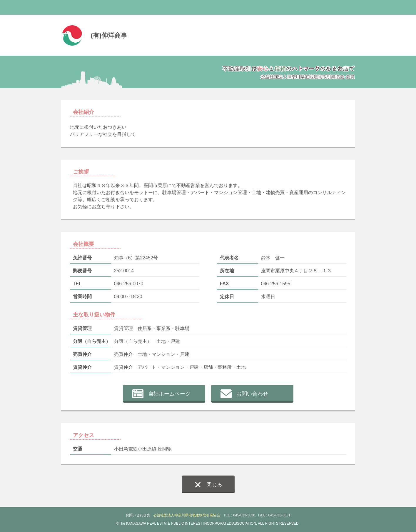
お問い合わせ (252, 394)
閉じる (214, 485)
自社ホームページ (169, 394)
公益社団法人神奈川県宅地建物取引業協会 (187, 515)
